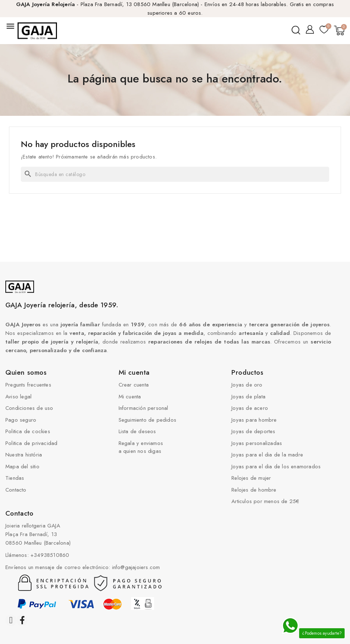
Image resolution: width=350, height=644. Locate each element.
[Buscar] (175, 174)
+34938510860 (50, 555)
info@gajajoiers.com (136, 567)
